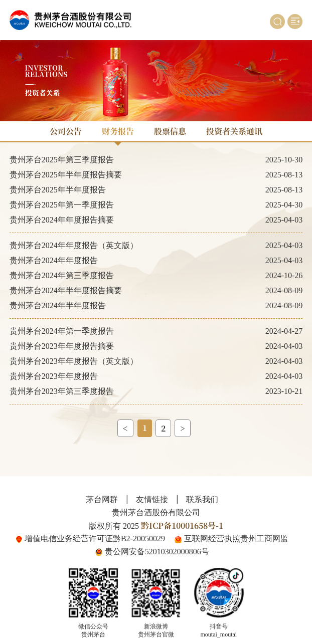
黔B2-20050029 (139, 539)
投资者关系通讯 (234, 131)
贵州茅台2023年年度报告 (54, 376)
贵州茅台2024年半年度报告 (58, 305)
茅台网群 (102, 500)
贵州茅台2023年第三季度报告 (62, 391)
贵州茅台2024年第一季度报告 (62, 331)
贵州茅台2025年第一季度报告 (62, 205)
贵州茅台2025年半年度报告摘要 (66, 175)
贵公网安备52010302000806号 (157, 552)
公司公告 (66, 131)
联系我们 (202, 500)
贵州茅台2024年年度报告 (54, 260)
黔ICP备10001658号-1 (182, 525)
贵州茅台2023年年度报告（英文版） (74, 361)
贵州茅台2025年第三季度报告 (62, 160)
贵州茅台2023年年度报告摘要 (62, 346)
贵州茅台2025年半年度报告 (58, 190)
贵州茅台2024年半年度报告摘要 (66, 290)
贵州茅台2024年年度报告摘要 (62, 220)
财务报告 (118, 131)
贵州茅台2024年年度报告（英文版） (74, 245)
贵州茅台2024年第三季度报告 (62, 275)
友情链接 (152, 500)
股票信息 (170, 131)
